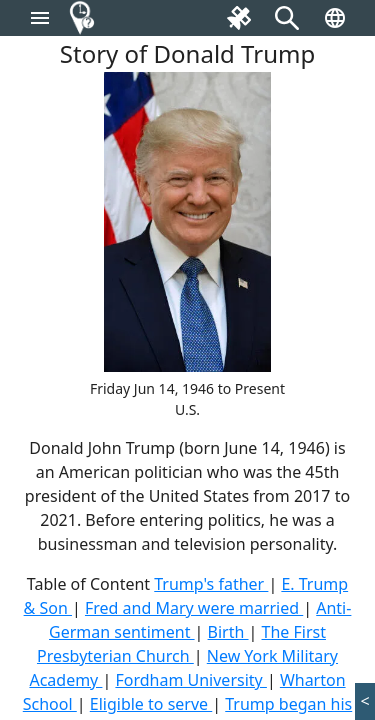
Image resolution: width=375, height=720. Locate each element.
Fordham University (190, 680)
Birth (228, 632)
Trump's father (211, 584)
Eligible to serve (151, 704)
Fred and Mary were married (194, 608)
